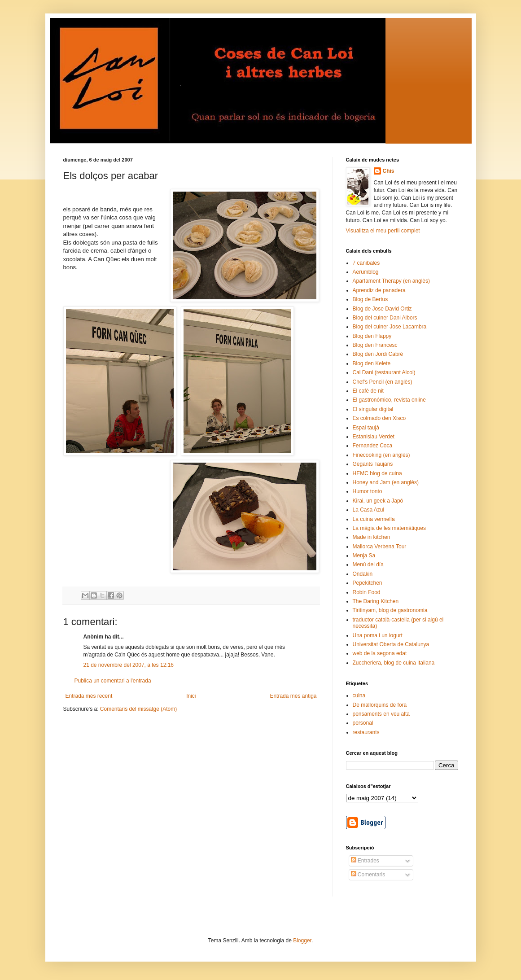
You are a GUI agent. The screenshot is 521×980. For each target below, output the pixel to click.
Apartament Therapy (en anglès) (392, 281)
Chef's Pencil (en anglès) (383, 382)
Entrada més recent (89, 696)
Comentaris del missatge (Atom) (138, 709)
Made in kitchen (372, 537)
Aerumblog (366, 272)
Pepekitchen (368, 583)
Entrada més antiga (293, 696)
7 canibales (366, 263)
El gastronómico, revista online (389, 400)
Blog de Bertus (370, 299)
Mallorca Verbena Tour (380, 547)
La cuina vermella (374, 519)
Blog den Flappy (372, 336)
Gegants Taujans (373, 464)
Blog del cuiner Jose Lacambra (390, 327)
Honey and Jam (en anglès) (386, 482)
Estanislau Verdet (374, 437)
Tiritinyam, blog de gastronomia (390, 610)
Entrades (365, 861)
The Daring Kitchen (376, 601)
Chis (389, 171)
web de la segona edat (380, 653)
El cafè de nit (368, 391)
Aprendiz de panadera (379, 290)
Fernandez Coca (373, 446)
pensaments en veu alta (381, 714)
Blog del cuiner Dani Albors (385, 318)
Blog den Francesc (375, 345)
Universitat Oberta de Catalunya (391, 644)
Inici (191, 696)
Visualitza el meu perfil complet (383, 231)
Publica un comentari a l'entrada (113, 681)
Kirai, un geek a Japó (378, 501)
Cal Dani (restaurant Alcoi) (384, 372)
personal (363, 723)
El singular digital (373, 409)
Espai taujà (366, 428)
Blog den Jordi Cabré (378, 354)
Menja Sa (364, 556)
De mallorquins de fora (380, 705)
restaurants (366, 732)
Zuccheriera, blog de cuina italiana (394, 663)
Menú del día (368, 564)
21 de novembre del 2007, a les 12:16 (129, 665)
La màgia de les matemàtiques (389, 528)
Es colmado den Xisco (379, 418)
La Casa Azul (369, 510)
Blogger (302, 941)
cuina (359, 696)
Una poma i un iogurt (378, 635)
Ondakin (363, 574)
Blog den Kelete (372, 363)
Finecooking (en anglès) (381, 455)
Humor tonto (368, 491)
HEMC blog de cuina (377, 473)
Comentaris (368, 875)
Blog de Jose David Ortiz (382, 309)
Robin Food (367, 592)
